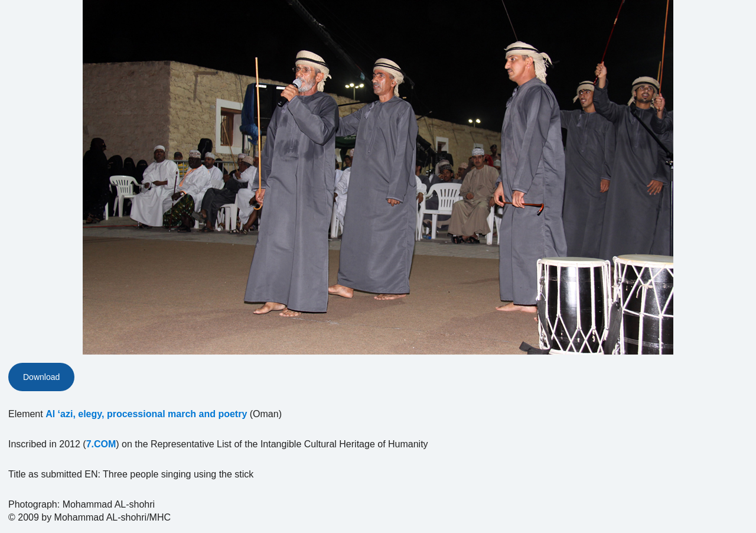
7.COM (101, 444)
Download (41, 377)
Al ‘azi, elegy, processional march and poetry (146, 414)
